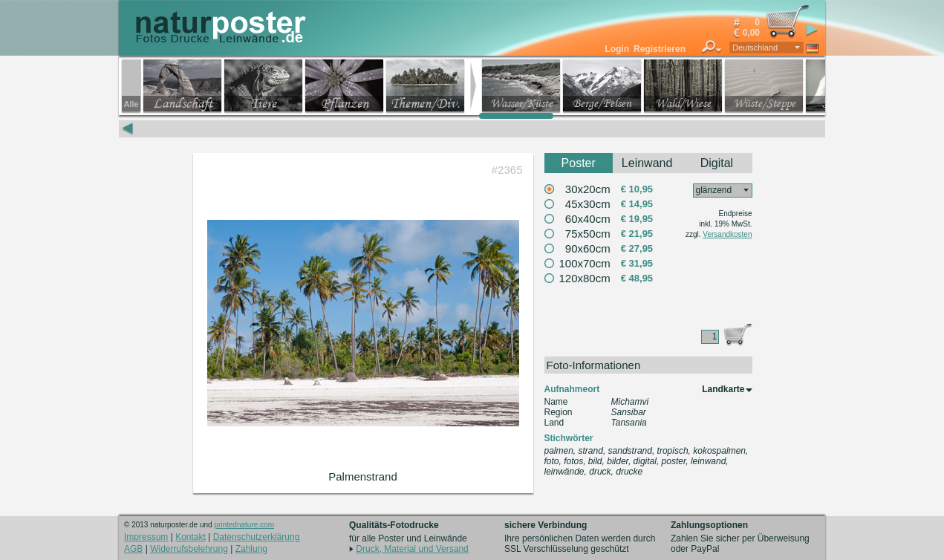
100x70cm (585, 263)
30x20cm (588, 189)
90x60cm (588, 248)
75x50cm (588, 234)
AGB (133, 549)
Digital (717, 163)
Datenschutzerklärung (257, 537)
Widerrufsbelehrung (189, 549)
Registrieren (660, 49)
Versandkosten (727, 234)
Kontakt (191, 537)
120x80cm (585, 278)
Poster (579, 163)
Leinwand (647, 163)
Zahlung (251, 549)
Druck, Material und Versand (412, 549)
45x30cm (588, 204)
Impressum (146, 537)
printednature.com (244, 525)
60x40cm (588, 219)
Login (617, 49)
